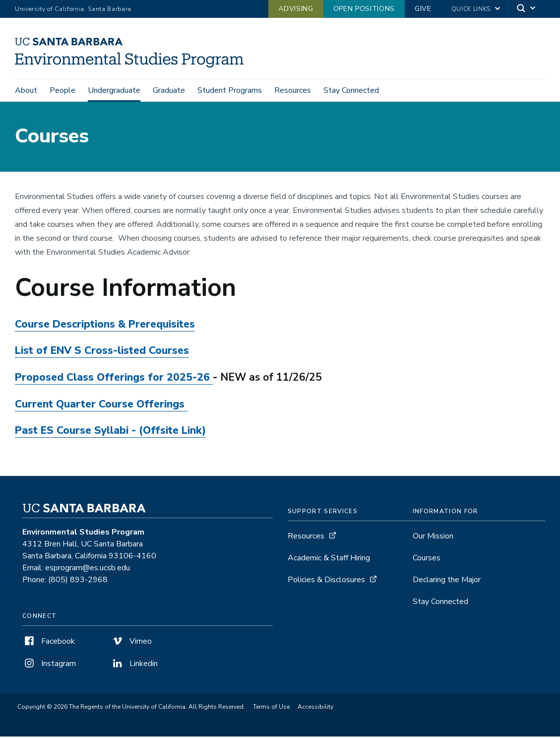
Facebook (49, 643)
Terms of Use (271, 708)
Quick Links (471, 9)
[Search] (527, 9)
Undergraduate (114, 90)
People (62, 90)
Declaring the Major (447, 581)
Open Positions (364, 9)
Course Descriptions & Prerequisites (105, 326)
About (26, 90)
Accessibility (315, 708)
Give (423, 9)
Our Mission (433, 537)
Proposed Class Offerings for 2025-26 (112, 379)
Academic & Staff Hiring (329, 559)
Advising (296, 9)
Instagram (49, 665)
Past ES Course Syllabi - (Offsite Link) (110, 432)
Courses (427, 559)
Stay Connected (351, 90)
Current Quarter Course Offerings (101, 405)
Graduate (169, 90)
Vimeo (131, 643)
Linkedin (134, 665)
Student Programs (230, 90)
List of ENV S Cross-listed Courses (102, 352)
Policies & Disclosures (326, 581)
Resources (293, 90)
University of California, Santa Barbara (73, 9)
